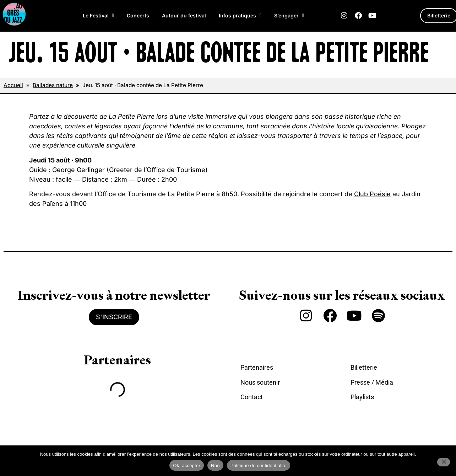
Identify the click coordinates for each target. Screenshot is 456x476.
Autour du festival (184, 15)
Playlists (362, 397)
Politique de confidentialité (259, 466)
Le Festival (98, 16)
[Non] (444, 462)
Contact (252, 397)
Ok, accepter (187, 466)
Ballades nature (53, 85)
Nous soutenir (260, 382)
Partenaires (257, 367)
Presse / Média (372, 382)
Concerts (138, 15)
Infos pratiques (240, 16)
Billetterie (364, 367)
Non (215, 466)
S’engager (289, 16)
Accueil (13, 85)
